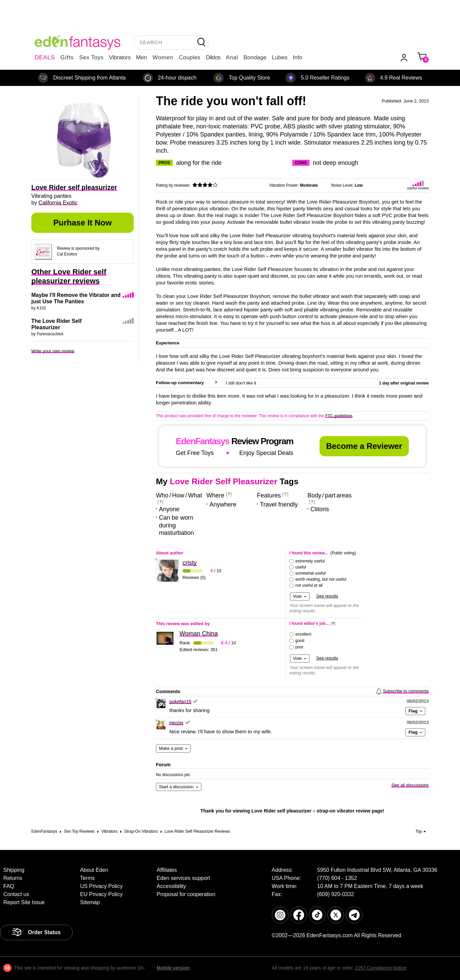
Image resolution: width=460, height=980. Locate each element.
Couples (190, 57)
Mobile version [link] (173, 968)
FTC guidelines (339, 416)
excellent (303, 634)
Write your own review (53, 351)
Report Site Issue (24, 902)
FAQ (9, 886)
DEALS (45, 57)
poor (299, 647)
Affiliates (167, 870)
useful (301, 567)
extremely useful (310, 561)
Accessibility (171, 886)
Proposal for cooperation (186, 894)
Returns (13, 878)
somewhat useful (310, 573)
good (300, 641)
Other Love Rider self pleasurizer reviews (69, 276)
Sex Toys (91, 57)
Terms (88, 878)
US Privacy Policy (101, 886)
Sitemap (90, 902)
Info (297, 57)
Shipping (14, 870)
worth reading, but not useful (321, 579)
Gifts (67, 57)
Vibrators (120, 57)
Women (163, 57)
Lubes (280, 57)
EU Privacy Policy (101, 894)
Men (142, 57)
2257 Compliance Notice (381, 968)
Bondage (255, 57)
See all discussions (410, 785)
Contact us (16, 894)
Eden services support (183, 878)
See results (327, 596)
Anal (232, 57)
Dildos (213, 57)
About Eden (94, 870)
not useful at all (309, 585)
